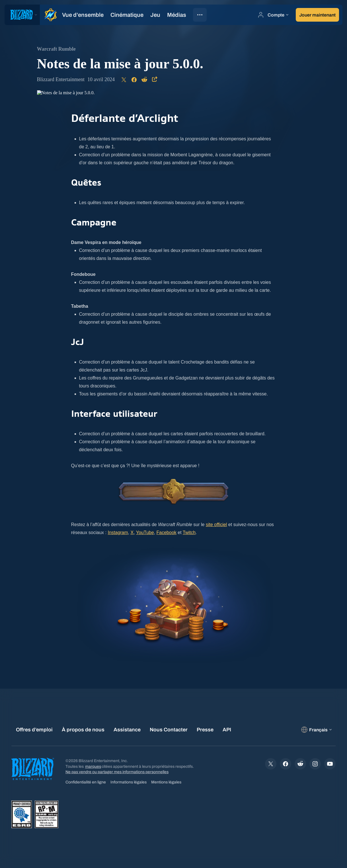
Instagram (118, 533)
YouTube (145, 533)
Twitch (189, 533)
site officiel (216, 525)
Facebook (167, 533)
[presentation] (22, 15)
